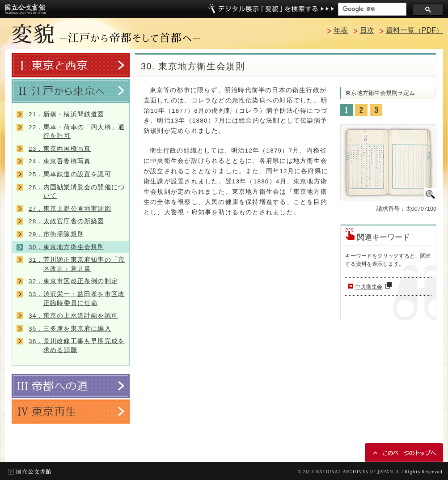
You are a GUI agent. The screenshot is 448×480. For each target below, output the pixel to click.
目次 (367, 30)
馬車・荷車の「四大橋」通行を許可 (77, 132)
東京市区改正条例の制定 (73, 281)
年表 (341, 30)
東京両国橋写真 (60, 149)
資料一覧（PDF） (414, 30)
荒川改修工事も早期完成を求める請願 (77, 346)
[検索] (371, 9)
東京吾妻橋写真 (60, 161)
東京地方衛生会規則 (67, 247)
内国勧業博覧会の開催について (77, 192)
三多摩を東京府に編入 (70, 329)
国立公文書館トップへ (25, 8)
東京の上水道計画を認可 (73, 316)
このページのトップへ (404, 452)
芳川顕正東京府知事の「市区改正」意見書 (77, 264)
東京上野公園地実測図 (70, 209)
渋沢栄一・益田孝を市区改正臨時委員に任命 (77, 299)
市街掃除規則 (56, 234)
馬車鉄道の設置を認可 (70, 174)
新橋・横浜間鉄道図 (67, 114)
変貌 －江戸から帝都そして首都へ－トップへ (106, 34)
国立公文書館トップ (30, 472)
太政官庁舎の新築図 (67, 221)
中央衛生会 (375, 287)
